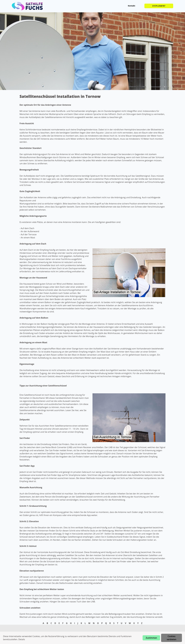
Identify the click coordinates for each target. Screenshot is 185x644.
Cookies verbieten (172, 638)
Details (22, 639)
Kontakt (132, 6)
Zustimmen (151, 638)
